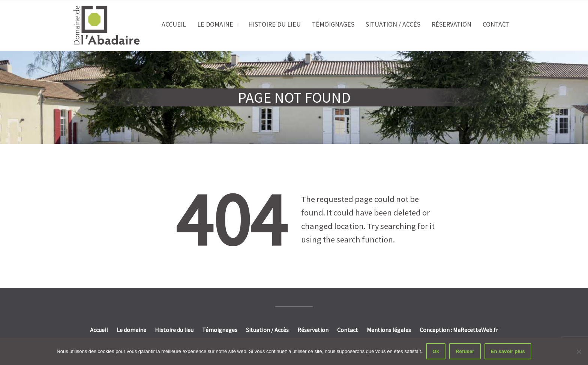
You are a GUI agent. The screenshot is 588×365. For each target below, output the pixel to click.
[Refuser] (579, 352)
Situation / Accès (393, 24)
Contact (496, 24)
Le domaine (215, 24)
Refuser (465, 351)
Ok (436, 351)
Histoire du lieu (274, 24)
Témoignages (333, 24)
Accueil (174, 24)
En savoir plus (508, 351)
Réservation (451, 24)
